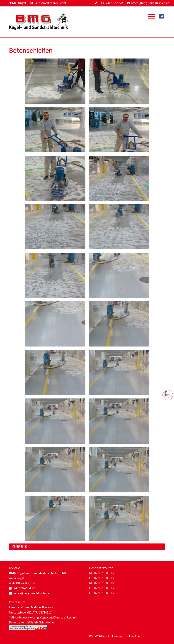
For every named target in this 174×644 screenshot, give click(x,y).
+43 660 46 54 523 (110, 3)
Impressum (17, 602)
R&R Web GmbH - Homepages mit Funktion (115, 636)
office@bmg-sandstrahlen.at (148, 3)
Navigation (151, 16)
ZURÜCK (19, 547)
